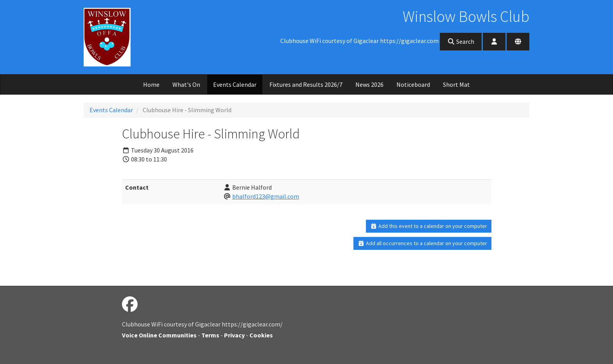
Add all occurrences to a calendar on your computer (422, 243)
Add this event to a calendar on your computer (429, 226)
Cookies (261, 335)
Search (461, 41)
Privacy (234, 335)
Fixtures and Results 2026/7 (306, 84)
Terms (210, 335)
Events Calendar (235, 84)
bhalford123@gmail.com (266, 196)
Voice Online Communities (159, 335)
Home (151, 84)
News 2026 (369, 84)
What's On (186, 84)
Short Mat (456, 84)
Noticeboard (413, 84)
